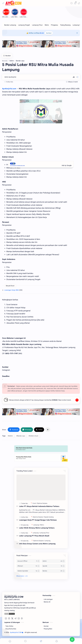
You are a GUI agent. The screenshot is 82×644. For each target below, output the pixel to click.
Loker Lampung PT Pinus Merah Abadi (34, 536)
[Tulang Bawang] (65, 25)
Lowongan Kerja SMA (12, 290)
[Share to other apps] (48, 430)
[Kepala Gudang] (49, 517)
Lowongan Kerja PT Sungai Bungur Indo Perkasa (38, 520)
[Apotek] (54, 566)
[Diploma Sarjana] (42, 503)
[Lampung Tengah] (24, 25)
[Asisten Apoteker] (28, 571)
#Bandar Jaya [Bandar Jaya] (21, 436)
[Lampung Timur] (37, 25)
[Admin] (54, 561)
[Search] (72, 3)
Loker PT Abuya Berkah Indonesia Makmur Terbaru (39, 506)
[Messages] (75, 3)
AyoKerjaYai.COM (17, 632)
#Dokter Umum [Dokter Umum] (33, 436)
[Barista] (54, 571)
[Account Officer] (28, 561)
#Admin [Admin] (10, 436)
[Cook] (35, 503)
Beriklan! (49, 33)
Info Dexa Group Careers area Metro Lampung (37, 544)
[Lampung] (37, 525)
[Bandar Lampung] (10, 25)
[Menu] (41, 641)
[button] (79, 3)
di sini (42, 33)
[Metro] (47, 25)
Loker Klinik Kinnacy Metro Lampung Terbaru (37, 528)
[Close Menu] (77, 33)
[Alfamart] (28, 566)
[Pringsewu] (54, 25)
